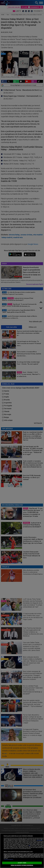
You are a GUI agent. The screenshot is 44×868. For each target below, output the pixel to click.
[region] (22, 851)
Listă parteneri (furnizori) (8, 860)
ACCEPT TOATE (22, 863)
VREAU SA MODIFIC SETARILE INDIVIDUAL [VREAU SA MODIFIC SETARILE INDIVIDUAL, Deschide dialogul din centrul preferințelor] (22, 865)
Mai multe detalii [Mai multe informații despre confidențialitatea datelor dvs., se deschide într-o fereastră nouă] (40, 840)
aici (29, 845)
